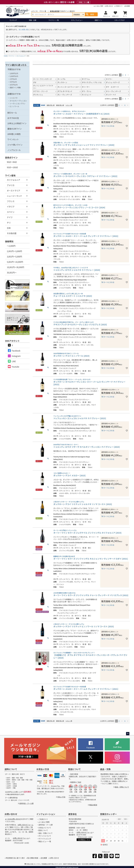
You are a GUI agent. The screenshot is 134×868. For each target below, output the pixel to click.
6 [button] (125, 105)
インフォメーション (46, 814)
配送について (74, 769)
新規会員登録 (55, 11)
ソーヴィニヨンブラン (17, 103)
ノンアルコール (14, 150)
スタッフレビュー (77, 20)
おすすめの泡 (13, 118)
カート (125, 16)
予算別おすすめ (14, 69)
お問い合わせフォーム (25, 825)
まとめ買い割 (23, 29)
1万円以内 (13, 79)
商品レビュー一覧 (45, 841)
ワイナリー (54, 20)
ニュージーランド (14, 196)
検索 (92, 14)
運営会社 (72, 814)
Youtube (15, 367)
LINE (14, 361)
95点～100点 (12, 167)
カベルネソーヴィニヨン (18, 101)
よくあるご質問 (99, 6)
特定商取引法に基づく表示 (15, 858)
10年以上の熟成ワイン (17, 123)
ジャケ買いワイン (15, 145)
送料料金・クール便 (26, 803)
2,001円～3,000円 (14, 251)
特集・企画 (33, 20)
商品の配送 (93, 805)
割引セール (12, 113)
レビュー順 (69, 105)
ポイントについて (45, 836)
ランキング (13, 20)
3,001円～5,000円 (14, 256)
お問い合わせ (109, 6)
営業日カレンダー (108, 814)
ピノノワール (14, 106)
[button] (128, 75)
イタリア (11, 207)
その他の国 (12, 233)
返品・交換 (105, 769)
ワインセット (13, 139)
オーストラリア (14, 191)
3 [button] (125, 75)
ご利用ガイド (119, 6)
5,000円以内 (14, 76)
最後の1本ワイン (15, 129)
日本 (9, 228)
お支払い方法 (43, 769)
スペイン (11, 212)
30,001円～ (12, 273)
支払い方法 (61, 797)
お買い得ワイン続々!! (67, 2)
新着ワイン (98, 20)
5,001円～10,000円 (15, 262)
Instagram (16, 356)
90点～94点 (12, 162)
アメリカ (11, 185)
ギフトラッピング (45, 839)
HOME (6, 56)
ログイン (106, 16)
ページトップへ (128, 734)
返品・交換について (122, 787)
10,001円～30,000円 (15, 267)
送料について (11, 769)
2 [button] (123, 75)
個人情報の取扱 (33, 858)
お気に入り (115, 16)
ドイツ (10, 217)
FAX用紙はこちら (84, 840)
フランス (11, 201)
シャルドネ (14, 98)
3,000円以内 (14, 73)
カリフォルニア (21, 56)
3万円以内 (13, 82)
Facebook (16, 351)
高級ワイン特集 (15, 87)
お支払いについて (45, 828)
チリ (9, 223)
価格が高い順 (60, 105)
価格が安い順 (51, 105)
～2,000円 (11, 246)
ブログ (119, 20)
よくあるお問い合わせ (13, 819)
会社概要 (127, 6)
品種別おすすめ (14, 94)
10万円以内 (14, 85)
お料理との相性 (14, 134)
